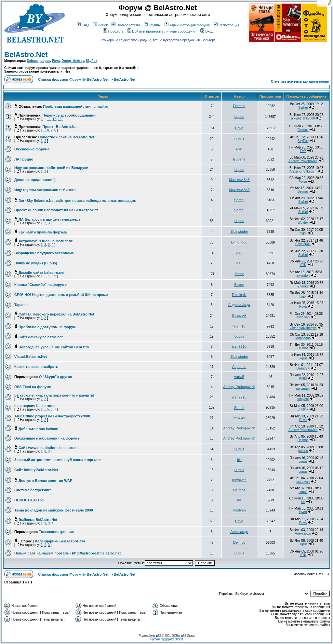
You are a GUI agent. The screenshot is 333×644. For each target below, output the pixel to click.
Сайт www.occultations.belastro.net (49, 448)
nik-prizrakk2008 (303, 118)
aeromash (303, 389)
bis (239, 460)
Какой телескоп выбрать (36, 367)
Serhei (303, 108)
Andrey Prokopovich (303, 161)
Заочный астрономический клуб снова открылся (58, 460)
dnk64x (303, 409)
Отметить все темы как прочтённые (300, 82)
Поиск (100, 25)
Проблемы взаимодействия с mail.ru (76, 106)
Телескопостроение (56, 532)
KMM (303, 378)
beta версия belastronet (35, 406)
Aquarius (239, 367)
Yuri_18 (239, 326)
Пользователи (126, 25)
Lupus (45, 61)
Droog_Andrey (73, 61)
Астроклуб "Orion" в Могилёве (46, 241)
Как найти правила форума (43, 232)
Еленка (303, 286)
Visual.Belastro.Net (31, 357)
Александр (239, 532)
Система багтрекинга (33, 490)
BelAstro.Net (26, 55)
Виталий (239, 315)
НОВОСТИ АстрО (29, 500)
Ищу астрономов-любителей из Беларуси (51, 168)
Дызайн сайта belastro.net (41, 273)
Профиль (113, 31)
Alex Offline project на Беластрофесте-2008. (53, 416)
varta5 (239, 377)
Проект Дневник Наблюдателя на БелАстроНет (56, 210)
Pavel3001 (303, 244)
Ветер (239, 285)
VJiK (239, 253)
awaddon (303, 276)
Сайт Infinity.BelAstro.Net (36, 470)
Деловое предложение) (35, 180)
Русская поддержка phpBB (166, 639)
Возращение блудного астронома (44, 253)
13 (60, 119)
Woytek (303, 223)
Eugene (239, 159)
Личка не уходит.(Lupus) (36, 263)
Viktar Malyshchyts (303, 328)
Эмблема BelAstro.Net (38, 520)
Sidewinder (239, 231)
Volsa (303, 182)
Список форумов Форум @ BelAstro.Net (73, 79)
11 (49, 119)
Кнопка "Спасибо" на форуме (40, 285)
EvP (239, 149)
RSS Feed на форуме (33, 387)
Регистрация (226, 25)
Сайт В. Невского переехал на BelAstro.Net (56, 314)
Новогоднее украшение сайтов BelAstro (54, 347)
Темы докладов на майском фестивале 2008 (54, 510)
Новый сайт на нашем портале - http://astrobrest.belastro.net (67, 553)
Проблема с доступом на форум (47, 327)
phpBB (157, 636)
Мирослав (303, 338)
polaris (303, 451)
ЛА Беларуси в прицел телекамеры (50, 219)
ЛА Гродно (24, 159)
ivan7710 (239, 346)
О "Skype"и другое (55, 377)
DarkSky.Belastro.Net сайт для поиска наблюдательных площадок (77, 201)
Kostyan (239, 510)
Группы (152, 25)
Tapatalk (21, 305)
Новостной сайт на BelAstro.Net (66, 137)
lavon (303, 512)
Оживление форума (32, 149)
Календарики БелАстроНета (60, 541)
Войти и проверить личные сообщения (162, 31)
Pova (56, 61)
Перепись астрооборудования (70, 115)
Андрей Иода (239, 305)
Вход (207, 31)
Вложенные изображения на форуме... (48, 438)
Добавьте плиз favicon (38, 429)
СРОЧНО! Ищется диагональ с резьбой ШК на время (61, 295)
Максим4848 (239, 180)
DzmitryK (239, 295)
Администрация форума (187, 25)
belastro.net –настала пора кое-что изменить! (54, 395)
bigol (303, 233)
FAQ (83, 25)
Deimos (33, 61)
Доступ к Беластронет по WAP (45, 481)
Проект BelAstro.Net (60, 127)
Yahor (239, 274)
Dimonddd (239, 242)
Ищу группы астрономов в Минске (45, 190)
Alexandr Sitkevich (303, 171)
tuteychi (303, 399)
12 (54, 119)
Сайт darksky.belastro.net (41, 337)
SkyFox (92, 61)
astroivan (303, 317)
